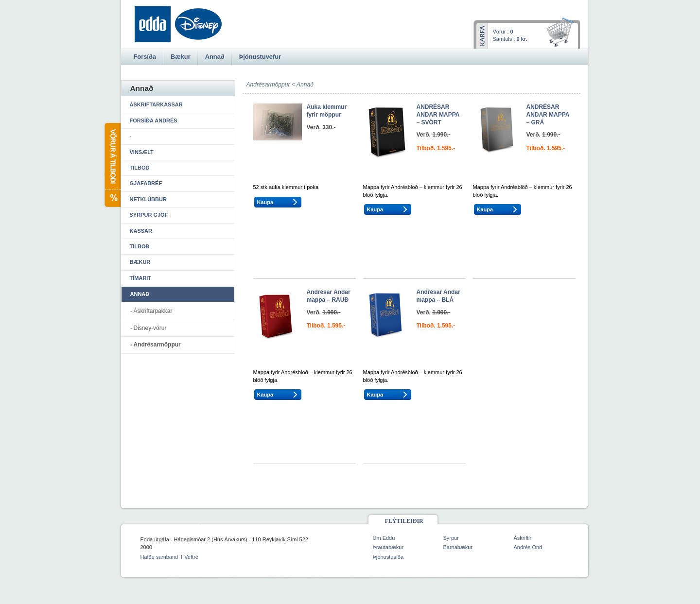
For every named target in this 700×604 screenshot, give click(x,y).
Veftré (191, 557)
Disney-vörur (150, 328)
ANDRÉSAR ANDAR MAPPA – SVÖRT (438, 114)
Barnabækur (458, 547)
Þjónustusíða (388, 557)
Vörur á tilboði (112, 165)
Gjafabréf (146, 183)
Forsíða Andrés (154, 121)
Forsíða (145, 57)
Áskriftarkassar (156, 104)
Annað (305, 85)
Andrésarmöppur (157, 345)
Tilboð (140, 168)
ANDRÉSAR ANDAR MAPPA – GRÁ (548, 114)
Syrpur (451, 538)
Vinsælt (142, 152)
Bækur (140, 262)
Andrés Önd (528, 547)
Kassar (141, 231)
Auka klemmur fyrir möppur (327, 111)
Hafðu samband (159, 557)
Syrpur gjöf (149, 215)
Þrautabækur (388, 547)
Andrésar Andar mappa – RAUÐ (329, 296)
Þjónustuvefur (260, 57)
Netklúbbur (148, 199)
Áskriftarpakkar (153, 311)
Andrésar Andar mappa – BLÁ (438, 296)
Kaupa (265, 202)
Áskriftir (523, 538)
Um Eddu (384, 538)
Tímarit (141, 278)
